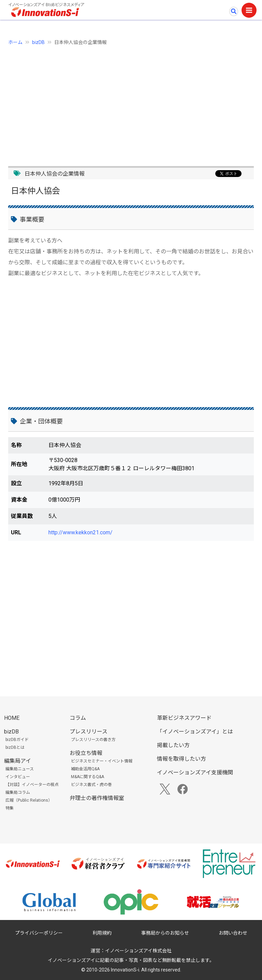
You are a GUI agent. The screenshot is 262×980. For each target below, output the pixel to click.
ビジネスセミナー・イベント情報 (102, 761)
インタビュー (18, 777)
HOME (12, 718)
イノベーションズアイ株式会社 (138, 951)
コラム (78, 718)
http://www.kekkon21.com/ (81, 532)
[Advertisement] (131, 102)
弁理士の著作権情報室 (97, 798)
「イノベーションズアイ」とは (195, 732)
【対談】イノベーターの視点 (32, 785)
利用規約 (102, 933)
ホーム (15, 42)
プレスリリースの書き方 (93, 740)
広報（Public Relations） (29, 800)
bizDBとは (15, 747)
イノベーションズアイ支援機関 (195, 773)
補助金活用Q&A (85, 769)
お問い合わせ (233, 933)
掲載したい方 (173, 745)
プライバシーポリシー (39, 933)
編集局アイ (18, 761)
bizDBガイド (17, 740)
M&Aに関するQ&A (88, 777)
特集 (10, 808)
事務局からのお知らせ (165, 933)
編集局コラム (18, 792)
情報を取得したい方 (181, 759)
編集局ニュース (20, 769)
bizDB (38, 42)
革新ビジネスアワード (184, 718)
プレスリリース (89, 732)
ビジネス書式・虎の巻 (91, 785)
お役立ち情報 (86, 753)
